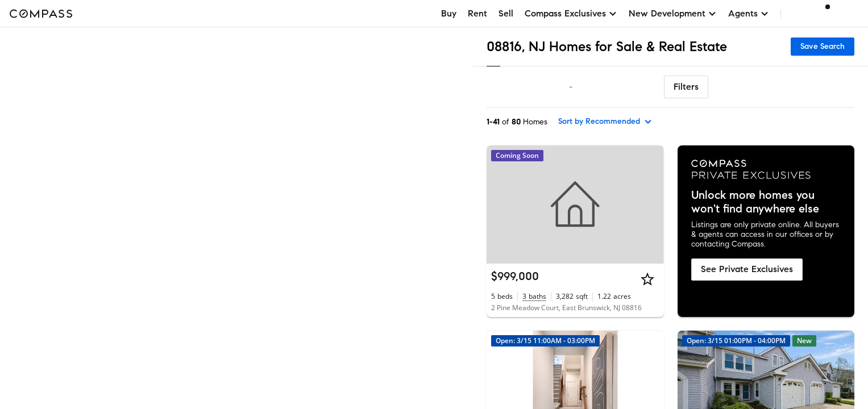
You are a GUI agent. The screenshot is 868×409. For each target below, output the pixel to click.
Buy (449, 13)
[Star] (647, 279)
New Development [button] (673, 13)
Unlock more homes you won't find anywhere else (755, 202)
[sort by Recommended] (605, 122)
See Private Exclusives (747, 269)
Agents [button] (749, 13)
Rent (477, 13)
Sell (506, 13)
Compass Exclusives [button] (571, 13)
